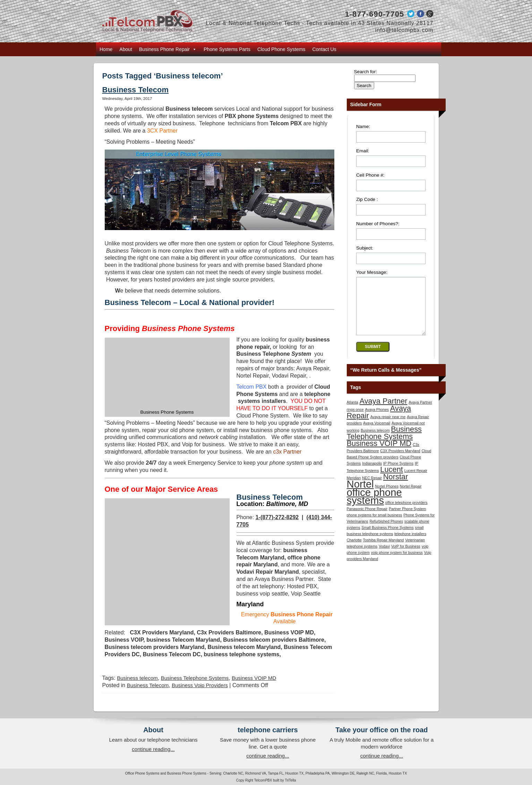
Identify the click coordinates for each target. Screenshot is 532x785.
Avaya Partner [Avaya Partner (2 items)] (383, 411)
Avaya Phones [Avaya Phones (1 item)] (377, 420)
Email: (363, 151)
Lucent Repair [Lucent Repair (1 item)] (416, 481)
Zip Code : (367, 199)
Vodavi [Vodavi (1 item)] (384, 557)
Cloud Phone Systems (281, 49)
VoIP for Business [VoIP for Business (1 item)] (406, 557)
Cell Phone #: (370, 175)
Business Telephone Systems (195, 678)
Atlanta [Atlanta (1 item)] (353, 413)
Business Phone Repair (168, 49)
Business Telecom (136, 90)
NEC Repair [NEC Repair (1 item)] (372, 488)
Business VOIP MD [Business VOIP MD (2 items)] (379, 454)
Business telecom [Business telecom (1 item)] (375, 441)
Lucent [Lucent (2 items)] (392, 480)
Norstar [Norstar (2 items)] (396, 487)
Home (106, 49)
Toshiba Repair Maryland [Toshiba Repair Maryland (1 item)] (384, 550)
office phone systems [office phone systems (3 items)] (374, 507)
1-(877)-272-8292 (277, 517)
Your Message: (372, 272)
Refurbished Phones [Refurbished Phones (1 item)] (386, 532)
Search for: (366, 72)
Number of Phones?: (378, 224)
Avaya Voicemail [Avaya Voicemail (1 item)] (377, 433)
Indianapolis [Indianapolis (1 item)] (372, 474)
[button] (110, 193)
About (126, 49)
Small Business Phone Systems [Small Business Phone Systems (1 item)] (387, 538)
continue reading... (153, 749)
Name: (363, 126)
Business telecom (137, 678)
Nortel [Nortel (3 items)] (360, 494)
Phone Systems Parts (227, 49)
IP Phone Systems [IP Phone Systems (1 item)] (398, 474)
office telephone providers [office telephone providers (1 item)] (406, 513)
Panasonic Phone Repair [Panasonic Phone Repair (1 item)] (367, 519)
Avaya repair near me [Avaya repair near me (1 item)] (388, 427)
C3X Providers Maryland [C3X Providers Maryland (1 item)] (400, 461)
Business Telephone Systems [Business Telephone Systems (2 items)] (384, 443)
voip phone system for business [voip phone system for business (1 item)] (397, 563)
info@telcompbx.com (404, 30)
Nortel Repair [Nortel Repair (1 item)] (411, 497)
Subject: (365, 248)
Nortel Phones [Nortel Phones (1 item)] (387, 497)
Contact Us (324, 49)
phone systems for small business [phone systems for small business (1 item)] (375, 525)
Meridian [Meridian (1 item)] (354, 488)
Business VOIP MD (254, 678)
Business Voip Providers (200, 685)
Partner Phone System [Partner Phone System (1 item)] (407, 519)
